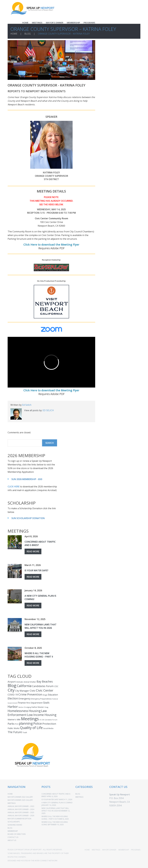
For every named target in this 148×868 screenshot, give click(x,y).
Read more (33, 551)
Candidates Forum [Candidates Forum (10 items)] (43, 686)
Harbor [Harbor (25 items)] (13, 707)
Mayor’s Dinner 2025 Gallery (20, 800)
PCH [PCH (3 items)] (17, 724)
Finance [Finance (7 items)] (22, 703)
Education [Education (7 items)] (53, 695)
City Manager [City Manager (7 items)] (22, 691)
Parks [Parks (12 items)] (11, 724)
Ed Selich (27, 405)
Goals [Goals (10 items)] (46, 703)
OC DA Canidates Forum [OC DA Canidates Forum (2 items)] (48, 720)
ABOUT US (12, 840)
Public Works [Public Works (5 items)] (14, 728)
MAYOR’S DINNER (55, 23)
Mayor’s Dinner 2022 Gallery (20, 797)
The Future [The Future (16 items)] (15, 732)
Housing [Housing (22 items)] (35, 711)
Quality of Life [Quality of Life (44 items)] (31, 728)
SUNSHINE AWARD (15, 825)
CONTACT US (13, 837)
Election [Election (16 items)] (13, 698)
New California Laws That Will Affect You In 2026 (55, 809)
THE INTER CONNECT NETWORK (44, 861)
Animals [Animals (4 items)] (20, 682)
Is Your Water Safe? (36, 570)
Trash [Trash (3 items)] (25, 732)
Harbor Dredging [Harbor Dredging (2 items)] (25, 707)
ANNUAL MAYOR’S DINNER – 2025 (21, 812)
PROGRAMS (89, 23)
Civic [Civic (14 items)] (32, 691)
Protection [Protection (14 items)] (49, 724)
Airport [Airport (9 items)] (12, 682)
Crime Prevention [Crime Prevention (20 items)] (30, 694)
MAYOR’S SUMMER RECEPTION (19, 819)
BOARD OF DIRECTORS (17, 834)
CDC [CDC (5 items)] (56, 686)
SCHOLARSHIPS (14, 822)
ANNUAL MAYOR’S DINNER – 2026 (21, 816)
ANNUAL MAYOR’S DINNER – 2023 (21, 806)
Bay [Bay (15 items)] (39, 681)
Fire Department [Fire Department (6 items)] (34, 703)
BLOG (28, 34)
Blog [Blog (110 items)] (12, 686)
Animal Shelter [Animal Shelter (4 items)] (30, 682)
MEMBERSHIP (73, 23)
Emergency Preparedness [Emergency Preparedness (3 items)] (41, 699)
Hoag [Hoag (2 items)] (46, 707)
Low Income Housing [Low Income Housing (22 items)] (42, 715)
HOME (25, 23)
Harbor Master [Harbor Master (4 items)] (38, 707)
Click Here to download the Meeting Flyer (51, 245)
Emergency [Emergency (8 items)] (25, 699)
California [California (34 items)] (24, 686)
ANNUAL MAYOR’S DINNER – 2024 (21, 809)
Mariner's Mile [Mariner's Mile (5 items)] (14, 720)
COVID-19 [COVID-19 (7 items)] (13, 695)
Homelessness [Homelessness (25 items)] (18, 711)
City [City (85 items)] (11, 690)
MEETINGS (37, 23)
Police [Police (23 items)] (38, 723)
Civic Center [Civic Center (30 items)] (45, 690)
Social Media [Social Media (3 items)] (48, 728)
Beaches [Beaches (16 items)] (47, 681)
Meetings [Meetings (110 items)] (30, 719)
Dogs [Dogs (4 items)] (45, 695)
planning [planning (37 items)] (26, 723)
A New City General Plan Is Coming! (57, 803)
